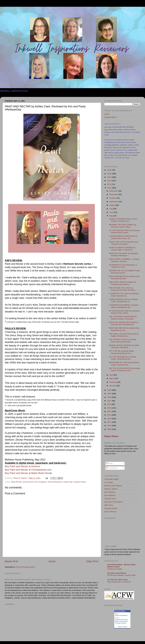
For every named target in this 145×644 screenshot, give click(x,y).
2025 (109, 174)
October (113, 198)
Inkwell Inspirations (121, 615)
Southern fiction (80, 482)
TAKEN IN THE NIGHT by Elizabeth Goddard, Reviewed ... (124, 254)
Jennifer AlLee (110, 499)
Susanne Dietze (111, 508)
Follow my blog (122, 627)
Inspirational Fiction (121, 620)
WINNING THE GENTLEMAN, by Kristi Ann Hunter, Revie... (123, 226)
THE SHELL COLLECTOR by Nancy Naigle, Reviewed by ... (124, 335)
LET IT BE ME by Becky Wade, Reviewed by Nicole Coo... (122, 352)
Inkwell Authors (111, 117)
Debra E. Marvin (111, 489)
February (113, 382)
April (111, 375)
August (112, 205)
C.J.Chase (109, 482)
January (113, 386)
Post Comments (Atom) (25, 567)
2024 (109, 177)
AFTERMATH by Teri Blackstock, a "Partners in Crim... (123, 266)
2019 (109, 394)
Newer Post (11, 561)
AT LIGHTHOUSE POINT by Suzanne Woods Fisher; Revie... (124, 312)
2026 (109, 170)
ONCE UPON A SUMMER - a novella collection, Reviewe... (124, 260)
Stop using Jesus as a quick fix (119, 582)
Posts (109, 463)
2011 (109, 422)
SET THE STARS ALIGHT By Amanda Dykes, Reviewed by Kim (124, 369)
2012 (109, 419)
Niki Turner (109, 505)
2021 (109, 188)
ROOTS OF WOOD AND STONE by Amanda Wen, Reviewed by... (124, 323)
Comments (111, 468)
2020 (109, 390)
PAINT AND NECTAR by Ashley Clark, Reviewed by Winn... (124, 277)
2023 (109, 181)
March (112, 378)
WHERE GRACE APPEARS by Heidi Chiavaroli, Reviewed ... (124, 346)
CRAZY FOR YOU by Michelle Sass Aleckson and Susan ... (124, 243)
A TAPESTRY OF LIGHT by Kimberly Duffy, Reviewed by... (124, 295)
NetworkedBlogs (120, 611)
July (111, 209)
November (114, 194)
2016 (109, 404)
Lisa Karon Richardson (114, 502)
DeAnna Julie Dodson (113, 486)
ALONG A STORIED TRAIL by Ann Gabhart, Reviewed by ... (123, 220)
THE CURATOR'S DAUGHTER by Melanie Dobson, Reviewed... (123, 318)
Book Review (17, 482)
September (114, 202)
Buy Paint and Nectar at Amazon (22, 466)
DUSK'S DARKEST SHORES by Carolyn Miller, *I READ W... (122, 249)
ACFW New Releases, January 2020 (121, 575)
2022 (109, 184)
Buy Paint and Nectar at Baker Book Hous (28, 473)
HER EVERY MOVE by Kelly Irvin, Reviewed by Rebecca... (123, 283)
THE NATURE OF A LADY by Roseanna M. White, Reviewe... (123, 289)
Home (52, 561)
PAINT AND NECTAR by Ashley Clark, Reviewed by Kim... (124, 329)
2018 (109, 397)
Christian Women (121, 623)
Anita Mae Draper (112, 479)
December (114, 191)
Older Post (92, 561)
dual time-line (28, 482)
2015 (109, 408)
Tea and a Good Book (117, 573)
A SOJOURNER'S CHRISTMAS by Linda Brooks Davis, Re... (123, 237)
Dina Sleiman (110, 492)
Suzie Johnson (110, 512)
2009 (109, 429)
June (112, 212)
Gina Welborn (110, 495)
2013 (109, 415)
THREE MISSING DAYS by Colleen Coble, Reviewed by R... (123, 300)
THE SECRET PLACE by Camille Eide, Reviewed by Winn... (123, 341)
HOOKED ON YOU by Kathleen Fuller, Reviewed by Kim (125, 272)
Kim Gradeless (41, 482)
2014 (109, 411)
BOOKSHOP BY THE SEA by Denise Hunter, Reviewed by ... (124, 364)
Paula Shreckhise (55, 482)
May (111, 216)
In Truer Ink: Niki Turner (117, 580)
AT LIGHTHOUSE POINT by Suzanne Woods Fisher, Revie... (124, 231)
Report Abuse (111, 436)
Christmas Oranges (115, 569)
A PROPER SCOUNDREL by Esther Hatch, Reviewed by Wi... (124, 306)
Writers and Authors (121, 621)
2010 (109, 426)
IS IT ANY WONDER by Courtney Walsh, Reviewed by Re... (123, 358)
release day (68, 482)
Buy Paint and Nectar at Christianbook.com (28, 470)
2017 (109, 401)
